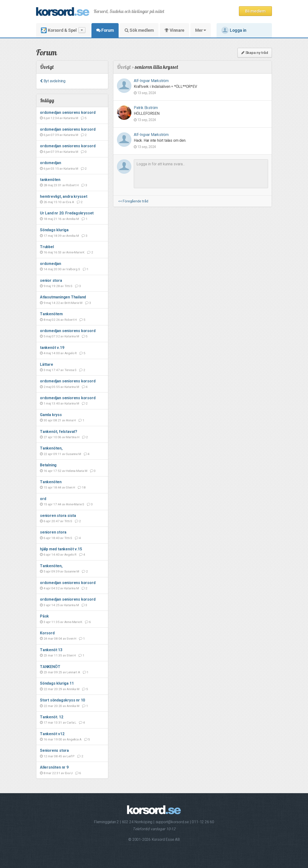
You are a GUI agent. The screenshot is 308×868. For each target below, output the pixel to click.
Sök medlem (139, 30)
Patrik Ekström (146, 108)
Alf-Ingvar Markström (151, 81)
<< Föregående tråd (133, 201)
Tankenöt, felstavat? (59, 432)
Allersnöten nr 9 (54, 767)
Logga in (234, 30)
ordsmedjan (51, 163)
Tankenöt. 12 (52, 717)
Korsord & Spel (63, 30)
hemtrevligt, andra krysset (64, 196)
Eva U (69, 773)
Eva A (70, 202)
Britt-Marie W (74, 303)
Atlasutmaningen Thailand (63, 297)
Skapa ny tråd (255, 53)
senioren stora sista (58, 516)
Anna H (71, 420)
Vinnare (174, 30)
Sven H (71, 638)
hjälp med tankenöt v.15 (61, 549)
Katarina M (71, 118)
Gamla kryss (51, 415)
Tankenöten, (51, 448)
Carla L (71, 722)
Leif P (71, 756)
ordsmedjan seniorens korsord (68, 113)
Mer (201, 30)
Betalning (48, 465)
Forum (105, 30)
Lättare (47, 364)
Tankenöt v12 (52, 734)
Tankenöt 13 (51, 650)
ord (43, 499)
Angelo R (71, 353)
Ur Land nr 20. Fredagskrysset (67, 213)
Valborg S (73, 269)
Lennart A (73, 672)
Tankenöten (51, 482)
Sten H (71, 487)
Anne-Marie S (75, 504)
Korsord (47, 633)
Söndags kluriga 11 (57, 683)
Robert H (72, 185)
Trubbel (47, 247)
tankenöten (50, 180)
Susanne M (73, 454)
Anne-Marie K (75, 252)
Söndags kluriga (54, 230)
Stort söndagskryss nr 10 (62, 700)
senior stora (51, 280)
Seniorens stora (54, 750)
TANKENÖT (50, 667)
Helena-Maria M (77, 471)
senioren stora (53, 532)
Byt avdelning (53, 81)
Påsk (44, 616)
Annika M (72, 219)
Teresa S (71, 370)
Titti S (69, 286)
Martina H (73, 437)
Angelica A (74, 739)
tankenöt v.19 (52, 348)
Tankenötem (51, 314)
